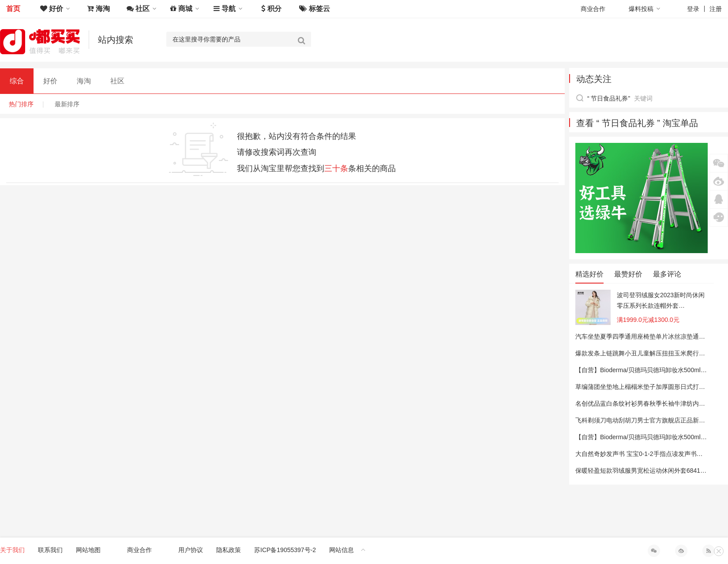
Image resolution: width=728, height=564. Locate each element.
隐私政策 (229, 550)
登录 (693, 9)
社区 (142, 9)
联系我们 (50, 550)
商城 (185, 9)
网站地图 (88, 550)
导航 (228, 9)
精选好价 (589, 274)
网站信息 (347, 550)
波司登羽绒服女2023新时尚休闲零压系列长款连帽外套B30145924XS (661, 301)
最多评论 (667, 274)
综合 (17, 81)
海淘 (98, 9)
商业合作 (593, 9)
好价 (55, 9)
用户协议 (191, 550)
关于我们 (12, 550)
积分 (271, 9)
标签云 (314, 9)
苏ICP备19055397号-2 (285, 550)
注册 (716, 9)
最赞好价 (628, 274)
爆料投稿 (645, 9)
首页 (13, 9)
